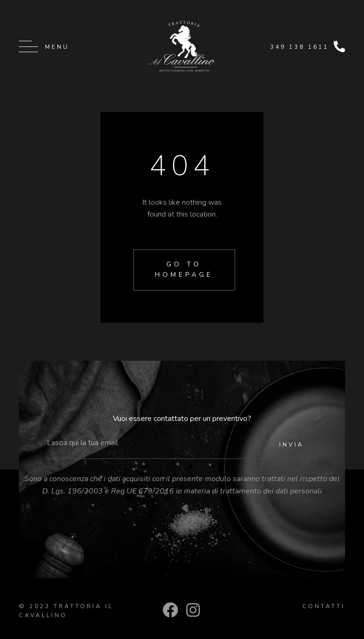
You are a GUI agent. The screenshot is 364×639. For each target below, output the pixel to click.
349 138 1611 (300, 47)
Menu (57, 47)
